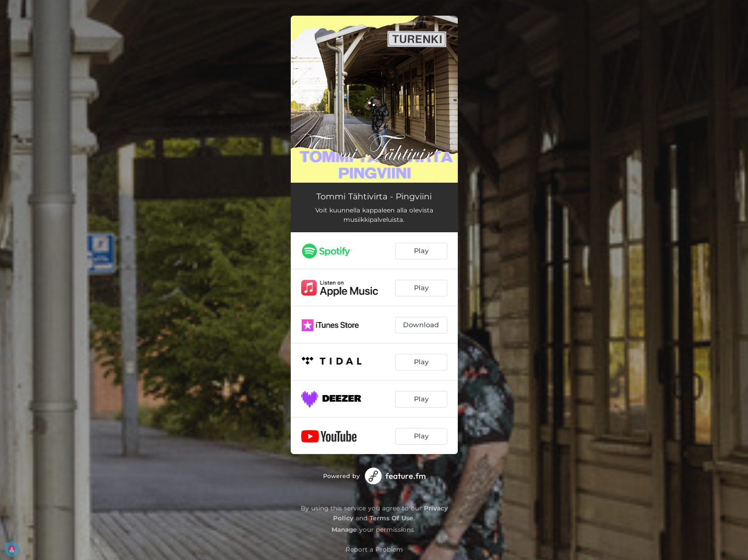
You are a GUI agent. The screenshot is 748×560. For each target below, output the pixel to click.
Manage (344, 529)
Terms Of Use (391, 518)
